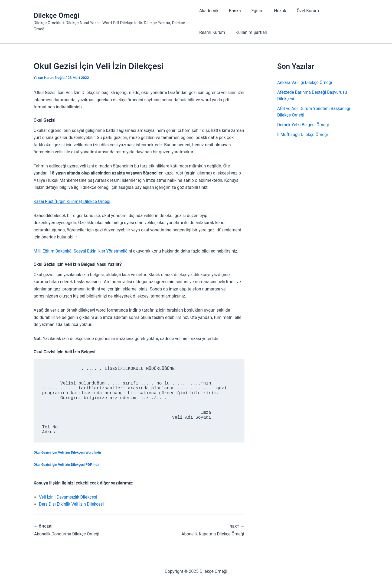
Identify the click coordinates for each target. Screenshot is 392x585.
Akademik (209, 11)
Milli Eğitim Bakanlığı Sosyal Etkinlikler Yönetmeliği (82, 251)
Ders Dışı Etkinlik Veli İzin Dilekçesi (72, 504)
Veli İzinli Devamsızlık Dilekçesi (69, 497)
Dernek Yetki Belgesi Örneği (304, 125)
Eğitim (254, 11)
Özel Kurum (300, 11)
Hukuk (275, 11)
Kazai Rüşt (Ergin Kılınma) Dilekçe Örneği (73, 201)
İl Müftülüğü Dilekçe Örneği (303, 135)
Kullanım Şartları (215, 32)
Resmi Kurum (333, 11)
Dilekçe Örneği (56, 15)
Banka (233, 11)
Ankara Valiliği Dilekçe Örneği (305, 83)
